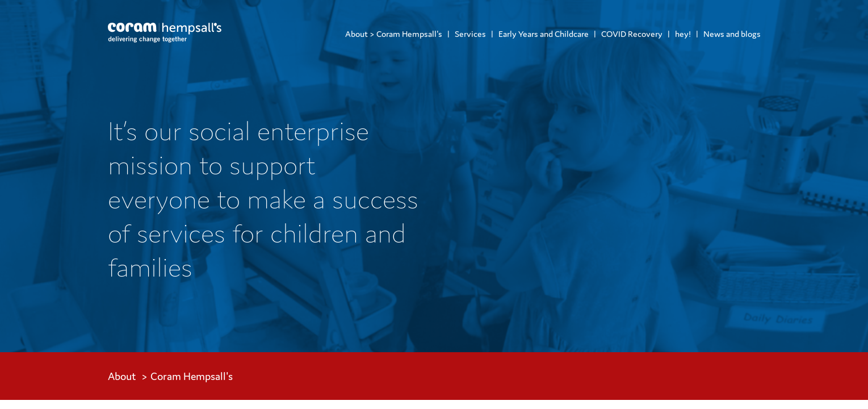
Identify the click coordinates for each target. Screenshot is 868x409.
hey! (683, 34)
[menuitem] (394, 34)
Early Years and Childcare (544, 34)
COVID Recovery (632, 34)
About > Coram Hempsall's (394, 34)
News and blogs (732, 34)
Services (470, 34)
